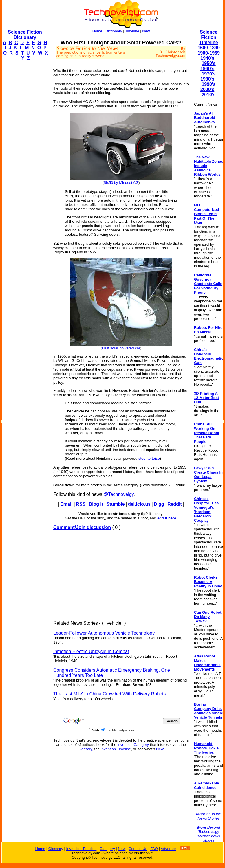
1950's (208, 63)
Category (107, 849)
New (146, 31)
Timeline (132, 31)
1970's (208, 74)
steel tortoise (149, 458)
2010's (208, 95)
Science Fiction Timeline (209, 37)
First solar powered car (121, 348)
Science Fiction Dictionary (25, 35)
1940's (207, 58)
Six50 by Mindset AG (121, 183)
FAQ (154, 849)
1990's (208, 84)
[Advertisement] (25, 153)
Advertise (169, 849)
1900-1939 (209, 53)
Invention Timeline (116, 749)
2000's (207, 89)
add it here (167, 518)
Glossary (85, 749)
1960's (207, 69)
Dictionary (114, 31)
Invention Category (133, 745)
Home (97, 31)
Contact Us (138, 849)
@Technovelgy (118, 494)
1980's (207, 79)
